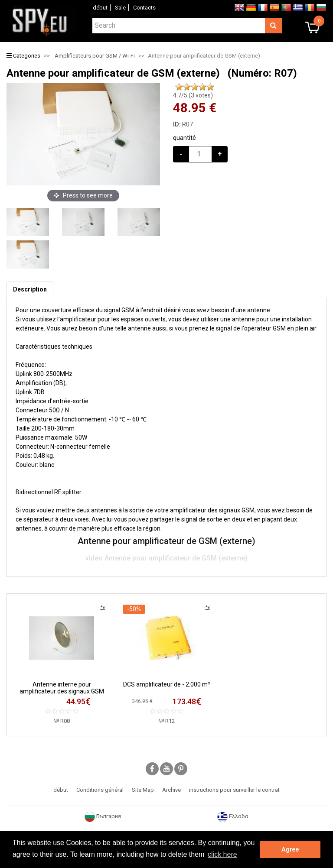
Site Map (143, 790)
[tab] (30, 290)
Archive (171, 790)
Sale (120, 8)
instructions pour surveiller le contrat (234, 790)
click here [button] (222, 854)
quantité (184, 138)
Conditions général (100, 790)
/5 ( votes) (193, 95)
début (100, 8)
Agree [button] (290, 849)
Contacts (144, 8)
